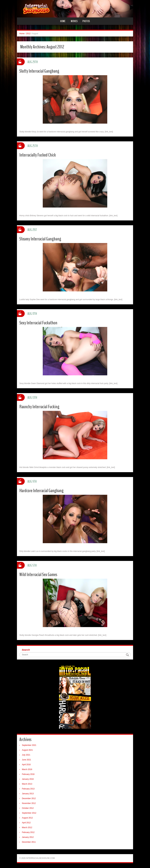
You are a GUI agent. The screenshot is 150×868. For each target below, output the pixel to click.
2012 (28, 34)
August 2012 (27, 818)
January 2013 (28, 794)
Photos (86, 21)
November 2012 (29, 803)
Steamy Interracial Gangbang (40, 239)
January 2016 (28, 779)
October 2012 (28, 808)
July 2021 (26, 755)
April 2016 (26, 765)
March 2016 (27, 769)
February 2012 (28, 832)
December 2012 (29, 798)
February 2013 (28, 789)
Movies (74, 21)
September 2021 (29, 745)
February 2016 (28, 774)
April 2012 (26, 823)
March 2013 (27, 784)
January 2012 (28, 837)
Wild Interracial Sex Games (38, 575)
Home (63, 21)
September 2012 (29, 813)
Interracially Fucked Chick (38, 155)
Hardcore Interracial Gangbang (41, 491)
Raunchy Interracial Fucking (39, 407)
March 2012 (27, 827)
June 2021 (26, 760)
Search (26, 650)
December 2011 (29, 842)
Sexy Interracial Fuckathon (38, 323)
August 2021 (27, 750)
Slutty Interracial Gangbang (39, 71)
